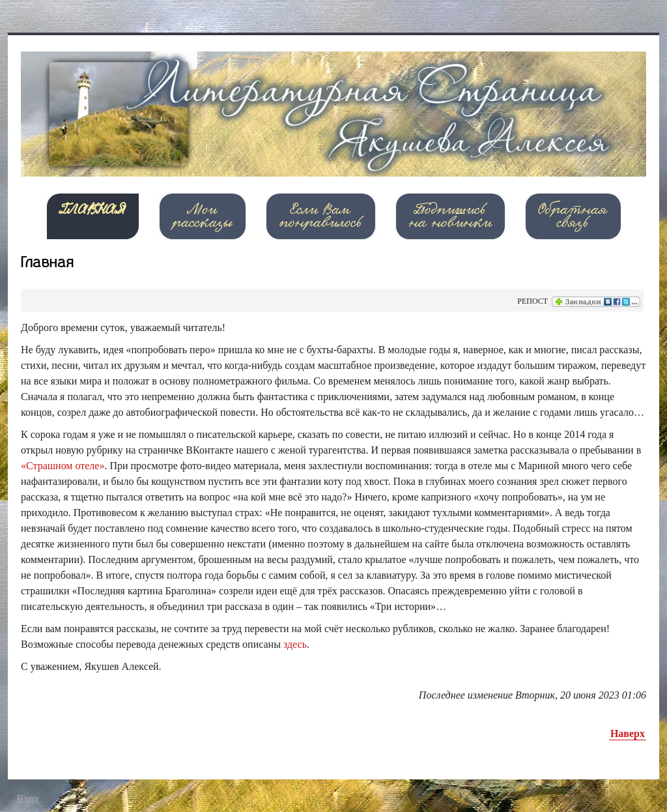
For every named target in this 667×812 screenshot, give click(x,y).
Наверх (628, 733)
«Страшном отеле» (63, 466)
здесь (295, 644)
